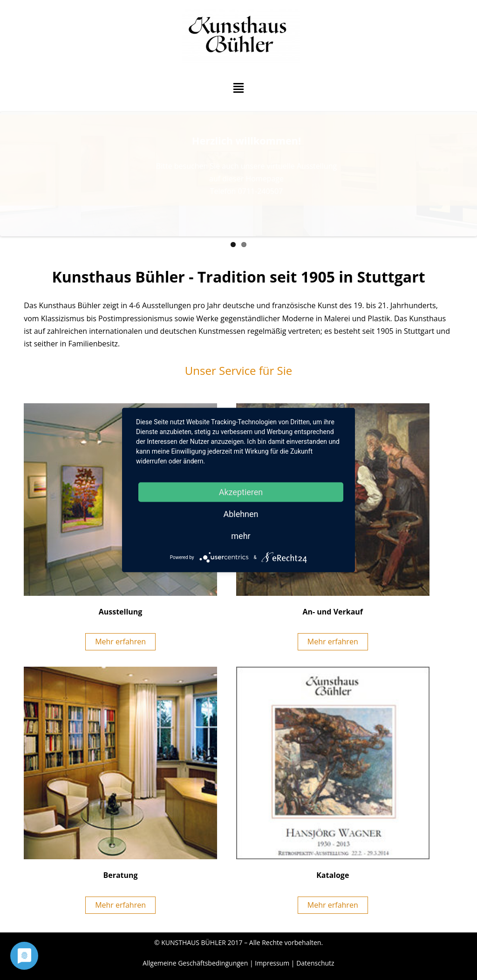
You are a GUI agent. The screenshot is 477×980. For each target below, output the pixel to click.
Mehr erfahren (120, 642)
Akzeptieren (241, 492)
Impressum (272, 963)
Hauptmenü (238, 88)
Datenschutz (315, 963)
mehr (241, 536)
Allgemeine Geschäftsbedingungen (195, 963)
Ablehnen (241, 514)
